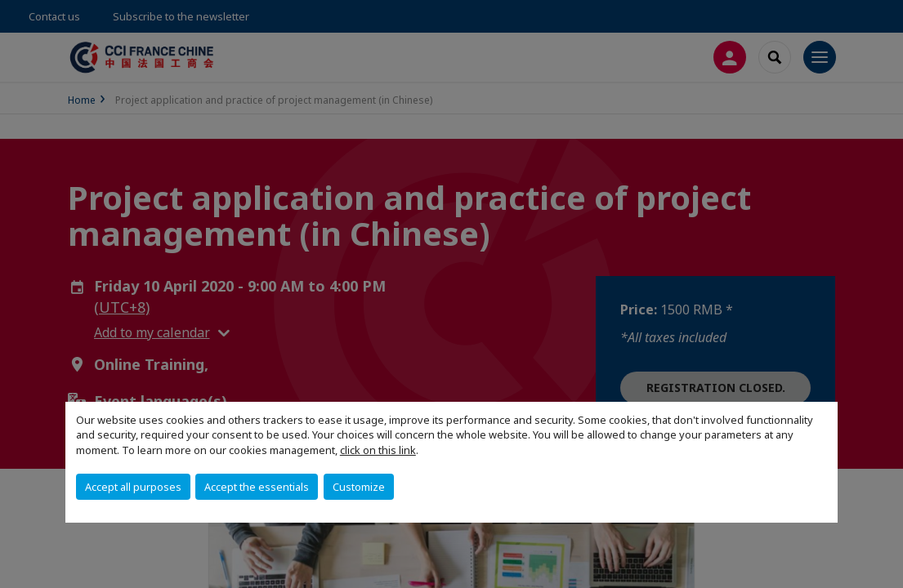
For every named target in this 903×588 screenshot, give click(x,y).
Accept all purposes (133, 487)
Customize (359, 487)
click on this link (378, 450)
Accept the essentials (257, 487)
